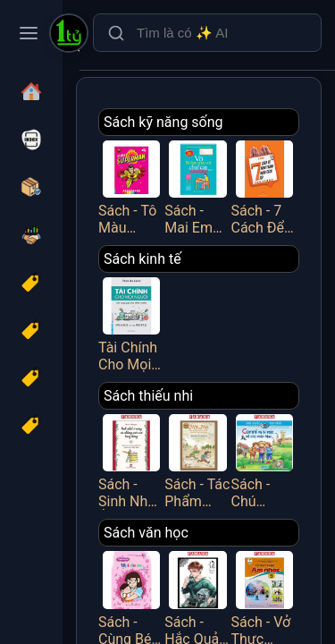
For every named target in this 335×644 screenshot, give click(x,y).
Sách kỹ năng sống (163, 122)
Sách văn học (146, 533)
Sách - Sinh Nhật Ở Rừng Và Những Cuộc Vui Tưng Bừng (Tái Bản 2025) (131, 460)
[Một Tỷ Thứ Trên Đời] (69, 35)
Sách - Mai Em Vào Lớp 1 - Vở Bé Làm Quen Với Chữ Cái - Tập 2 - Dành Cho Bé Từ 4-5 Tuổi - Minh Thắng (197, 186)
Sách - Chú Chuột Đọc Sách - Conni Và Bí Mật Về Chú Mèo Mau (264, 460)
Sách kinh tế (142, 259)
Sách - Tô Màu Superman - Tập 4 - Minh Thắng (131, 186)
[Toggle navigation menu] (29, 33)
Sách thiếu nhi (148, 396)
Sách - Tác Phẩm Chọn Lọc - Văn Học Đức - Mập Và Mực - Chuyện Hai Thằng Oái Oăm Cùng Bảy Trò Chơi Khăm (197, 460)
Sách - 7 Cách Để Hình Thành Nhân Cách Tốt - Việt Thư (264, 186)
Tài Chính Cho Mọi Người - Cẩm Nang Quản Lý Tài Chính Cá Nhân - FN (131, 323)
